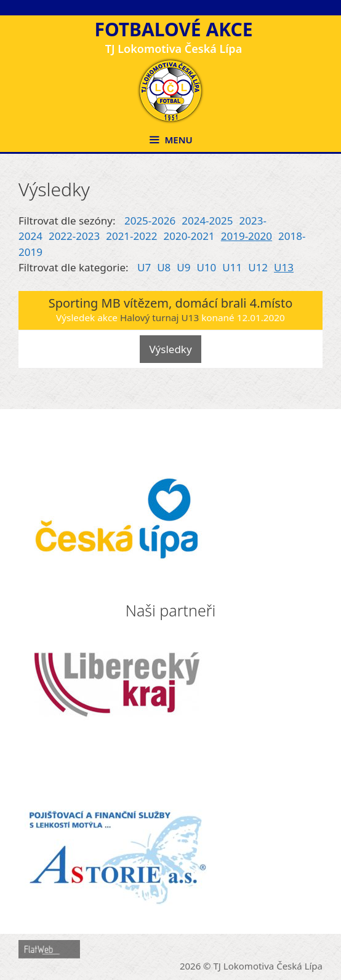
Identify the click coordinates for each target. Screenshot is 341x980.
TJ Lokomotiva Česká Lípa (268, 966)
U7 (144, 267)
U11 (232, 267)
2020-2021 (189, 236)
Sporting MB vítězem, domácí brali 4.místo (171, 303)
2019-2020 (247, 236)
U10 (206, 267)
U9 (183, 267)
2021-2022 (131, 236)
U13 (284, 267)
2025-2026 (150, 221)
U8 (164, 267)
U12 (258, 267)
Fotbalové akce (173, 29)
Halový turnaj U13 (159, 317)
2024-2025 (207, 221)
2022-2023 (74, 236)
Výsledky (170, 349)
